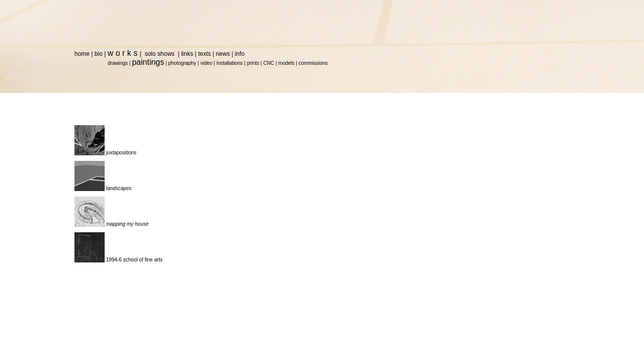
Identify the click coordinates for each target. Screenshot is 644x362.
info (240, 54)
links (187, 54)
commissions (313, 63)
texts (205, 54)
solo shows (160, 54)
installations (229, 63)
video (206, 63)
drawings (118, 63)
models (286, 63)
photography (182, 63)
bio (99, 54)
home (82, 54)
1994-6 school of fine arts (134, 260)
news (223, 54)
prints (253, 63)
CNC (269, 63)
